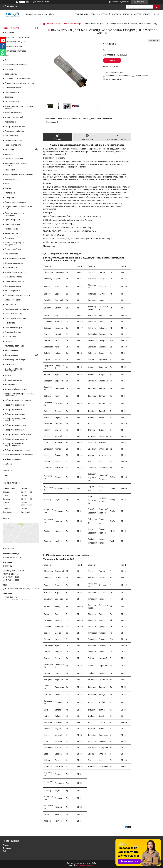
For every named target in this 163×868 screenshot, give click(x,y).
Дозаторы (9, 97)
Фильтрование (11, 351)
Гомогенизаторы (12, 92)
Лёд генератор (11, 136)
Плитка (8, 188)
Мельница (9, 150)
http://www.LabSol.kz (15, 571)
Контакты (127, 14)
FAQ (4, 851)
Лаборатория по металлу (16, 439)
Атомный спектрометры (16, 272)
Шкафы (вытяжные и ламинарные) (14, 370)
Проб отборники (12, 220)
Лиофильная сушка (13, 140)
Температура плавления (15, 318)
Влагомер (9, 69)
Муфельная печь (12, 179)
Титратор (9, 341)
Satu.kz (93, 863)
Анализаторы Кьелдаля (15, 42)
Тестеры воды (11, 337)
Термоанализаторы (13, 327)
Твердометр (10, 304)
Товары (6, 845)
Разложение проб (13, 229)
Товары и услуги (99, 14)
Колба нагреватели (13, 113)
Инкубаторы (10, 122)
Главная (79, 14)
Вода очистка (11, 74)
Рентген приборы (13, 249)
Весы (7, 60)
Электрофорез (11, 385)
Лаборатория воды (13, 410)
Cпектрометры (11, 268)
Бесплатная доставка (115, 72)
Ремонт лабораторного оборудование (15, 244)
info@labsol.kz (12, 574)
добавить (126, 2)
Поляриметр (10, 198)
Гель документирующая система (19, 83)
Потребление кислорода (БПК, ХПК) (19, 208)
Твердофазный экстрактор (17, 309)
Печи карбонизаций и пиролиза (19, 455)
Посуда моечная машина (16, 202)
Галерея (137, 14)
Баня (7, 56)
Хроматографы (11, 355)
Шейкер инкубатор (13, 380)
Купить (112, 60)
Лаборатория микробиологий (18, 434)
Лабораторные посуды (15, 127)
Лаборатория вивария (15, 405)
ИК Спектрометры (13, 291)
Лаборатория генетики (15, 414)
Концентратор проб (14, 117)
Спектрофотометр (13, 286)
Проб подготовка (12, 224)
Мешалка (9, 154)
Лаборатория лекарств (15, 430)
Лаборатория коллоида (15, 425)
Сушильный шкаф (13, 300)
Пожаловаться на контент (85, 865)
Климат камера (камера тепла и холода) (19, 107)
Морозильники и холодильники (19, 174)
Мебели (8, 464)
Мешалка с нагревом (14, 159)
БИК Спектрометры (14, 277)
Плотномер (10, 193)
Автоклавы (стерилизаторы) (17, 37)
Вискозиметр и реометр (16, 65)
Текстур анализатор (14, 314)
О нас (87, 14)
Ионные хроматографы (15, 360)
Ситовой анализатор (14, 263)
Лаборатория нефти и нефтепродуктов (15, 445)
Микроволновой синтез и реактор (16, 164)
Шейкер (8, 375)
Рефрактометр (11, 254)
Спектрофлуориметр (14, 281)
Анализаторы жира (13, 46)
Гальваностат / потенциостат (18, 79)
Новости (147, 14)
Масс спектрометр (13, 145)
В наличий (9, 33)
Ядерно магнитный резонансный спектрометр (19, 395)
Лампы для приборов (73, 24)
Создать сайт (36, 2)
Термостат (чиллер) (13, 332)
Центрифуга (10, 364)
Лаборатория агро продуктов (18, 400)
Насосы (8, 184)
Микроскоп (10, 170)
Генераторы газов (13, 88)
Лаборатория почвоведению (18, 450)
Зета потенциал (12, 102)
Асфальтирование (13, 459)
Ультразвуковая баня (14, 346)
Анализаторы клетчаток (15, 51)
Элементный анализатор (16, 389)
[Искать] (157, 7)
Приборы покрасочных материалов (15, 214)
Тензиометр (10, 323)
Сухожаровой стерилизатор (17, 295)
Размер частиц (11, 234)
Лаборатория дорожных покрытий (16, 420)
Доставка (117, 14)
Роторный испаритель (15, 258)
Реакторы (9, 238)
